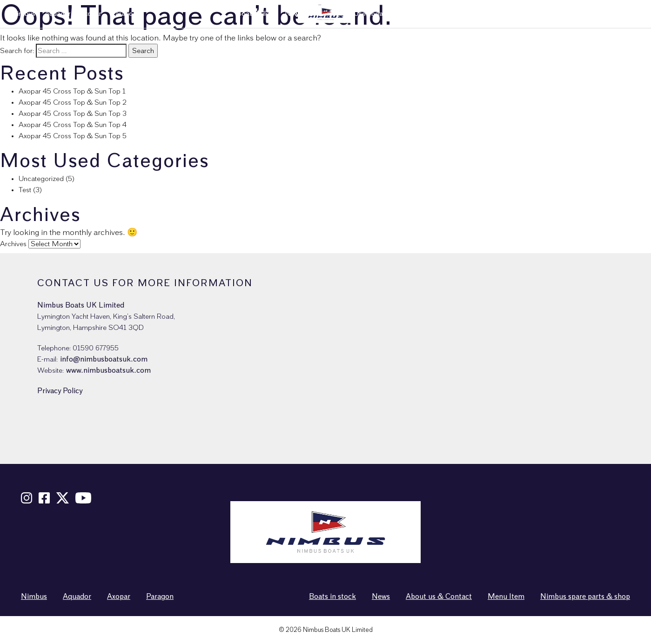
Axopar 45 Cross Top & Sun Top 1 (72, 91)
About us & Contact (456, 14)
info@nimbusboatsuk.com (104, 359)
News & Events (521, 14)
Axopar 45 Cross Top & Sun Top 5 (73, 136)
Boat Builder (256, 14)
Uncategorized (41, 179)
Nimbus (23, 14)
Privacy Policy (60, 391)
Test (25, 190)
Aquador (58, 14)
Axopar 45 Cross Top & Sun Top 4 (73, 125)
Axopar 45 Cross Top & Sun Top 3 (73, 114)
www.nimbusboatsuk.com (108, 370)
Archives (13, 244)
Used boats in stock (384, 14)
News (381, 597)
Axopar (91, 14)
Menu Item (506, 597)
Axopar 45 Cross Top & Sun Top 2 (73, 102)
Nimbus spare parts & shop (597, 14)
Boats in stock (332, 597)
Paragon (124, 14)
